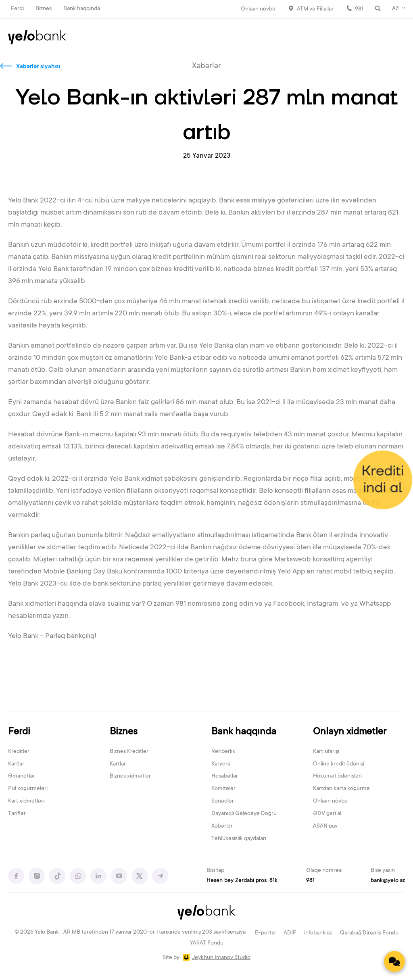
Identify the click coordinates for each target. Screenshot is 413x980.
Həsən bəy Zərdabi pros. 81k (242, 881)
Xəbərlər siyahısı (38, 67)
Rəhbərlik (223, 752)
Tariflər (17, 814)
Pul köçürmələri (28, 789)
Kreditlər (19, 752)
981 (359, 9)
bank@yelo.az (388, 881)
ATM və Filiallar (315, 9)
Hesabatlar (225, 776)
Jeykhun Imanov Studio (221, 958)
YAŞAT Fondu (207, 943)
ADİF (290, 933)
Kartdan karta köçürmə (341, 789)
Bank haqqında (82, 9)
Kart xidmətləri (26, 801)
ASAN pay (325, 826)
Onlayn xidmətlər (350, 732)
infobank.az (318, 933)
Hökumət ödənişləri (337, 776)
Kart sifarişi (326, 752)
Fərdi (17, 9)
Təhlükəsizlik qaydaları (239, 839)
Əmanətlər (22, 776)
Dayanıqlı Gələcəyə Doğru (244, 814)
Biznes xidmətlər (130, 776)
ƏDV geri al (327, 814)
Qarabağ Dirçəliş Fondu (369, 933)
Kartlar (16, 764)
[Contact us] (394, 961)
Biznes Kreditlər (129, 752)
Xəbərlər (222, 826)
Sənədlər (223, 801)
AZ (395, 9)
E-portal (265, 933)
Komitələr (223, 789)
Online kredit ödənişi (339, 764)
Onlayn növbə (258, 9)
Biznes (44, 9)
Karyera (221, 764)
